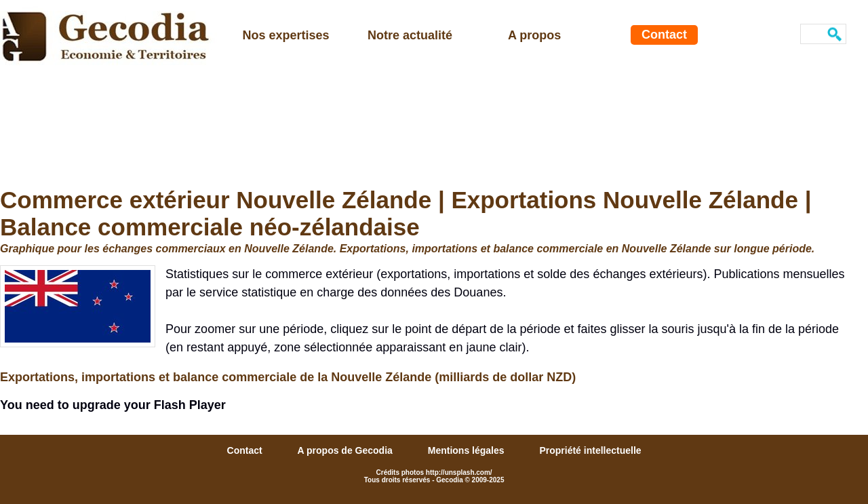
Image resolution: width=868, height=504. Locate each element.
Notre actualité (410, 35)
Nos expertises (286, 35)
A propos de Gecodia (347, 450)
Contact (664, 35)
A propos (534, 35)
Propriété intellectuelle (590, 450)
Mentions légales (468, 450)
